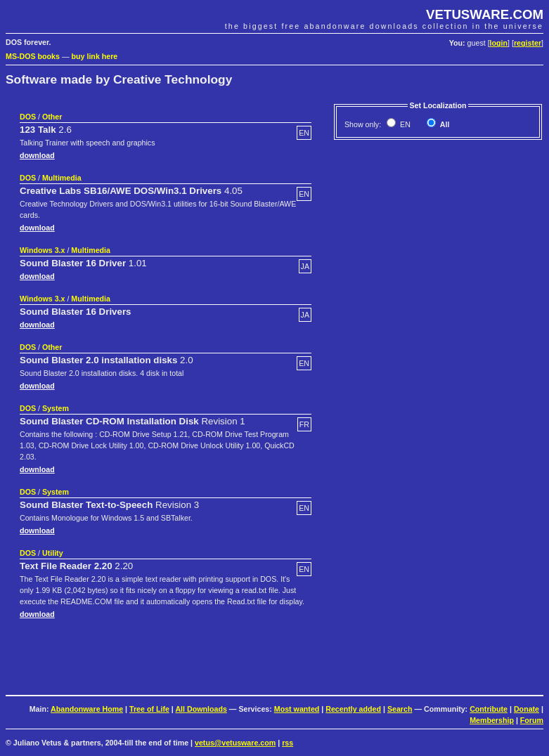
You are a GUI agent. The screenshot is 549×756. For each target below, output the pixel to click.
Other (52, 117)
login (499, 43)
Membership (492, 720)
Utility (53, 553)
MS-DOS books (33, 56)
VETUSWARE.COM (485, 14)
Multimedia (62, 178)
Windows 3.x (42, 250)
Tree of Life (149, 709)
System (56, 408)
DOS (28, 117)
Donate (527, 709)
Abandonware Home (87, 709)
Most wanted (297, 709)
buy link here (95, 56)
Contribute (489, 709)
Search (400, 709)
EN (404, 124)
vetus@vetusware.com (235, 743)
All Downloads (201, 709)
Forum (532, 720)
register (528, 43)
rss (288, 743)
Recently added (353, 709)
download (37, 155)
